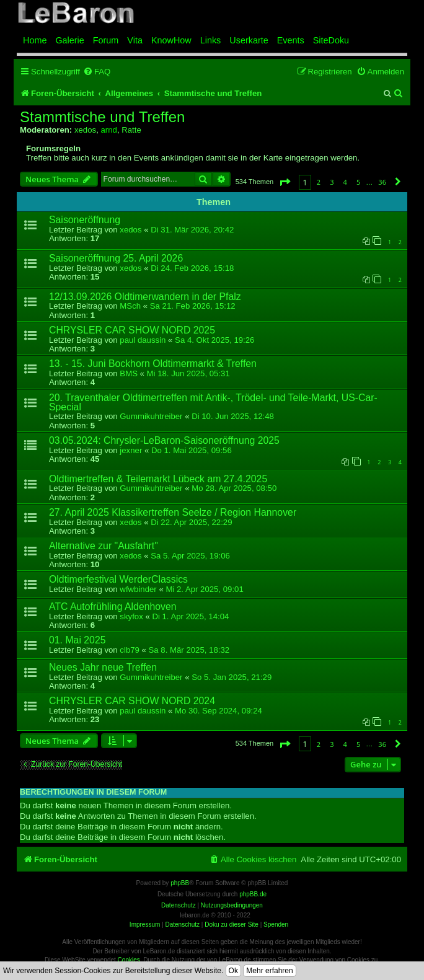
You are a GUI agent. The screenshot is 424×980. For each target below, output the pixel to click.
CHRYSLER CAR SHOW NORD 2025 (132, 330)
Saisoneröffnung (85, 220)
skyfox (131, 616)
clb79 (130, 650)
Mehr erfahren (269, 971)
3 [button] (332, 182)
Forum (106, 40)
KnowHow (171, 40)
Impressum (145, 925)
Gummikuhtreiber (151, 416)
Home (35, 40)
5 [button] (358, 182)
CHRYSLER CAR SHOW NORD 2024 (132, 701)
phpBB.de (253, 894)
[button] (285, 182)
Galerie (69, 40)
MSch (130, 306)
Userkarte (249, 40)
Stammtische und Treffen (102, 117)
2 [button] (319, 182)
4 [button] (345, 182)
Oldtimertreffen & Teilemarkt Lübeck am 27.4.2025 (158, 479)
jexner (131, 450)
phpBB (180, 883)
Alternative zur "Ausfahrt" (104, 546)
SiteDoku (331, 40)
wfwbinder (138, 589)
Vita (135, 40)
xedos (85, 130)
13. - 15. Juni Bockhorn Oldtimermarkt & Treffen (153, 364)
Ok (233, 971)
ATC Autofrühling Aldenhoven (113, 607)
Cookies (129, 960)
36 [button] (382, 182)
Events (291, 40)
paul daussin (143, 340)
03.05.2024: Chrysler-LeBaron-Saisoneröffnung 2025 (164, 440)
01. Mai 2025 (77, 640)
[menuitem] (97, 72)
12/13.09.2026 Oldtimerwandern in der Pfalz (145, 297)
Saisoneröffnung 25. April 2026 (116, 258)
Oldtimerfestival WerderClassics (118, 579)
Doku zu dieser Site (232, 925)
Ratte (131, 130)
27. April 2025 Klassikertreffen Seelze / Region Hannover (173, 512)
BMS (129, 373)
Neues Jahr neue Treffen (103, 667)
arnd (108, 130)
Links (211, 40)
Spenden (276, 925)
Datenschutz (182, 925)
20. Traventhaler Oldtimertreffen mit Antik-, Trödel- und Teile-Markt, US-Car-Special (213, 402)
